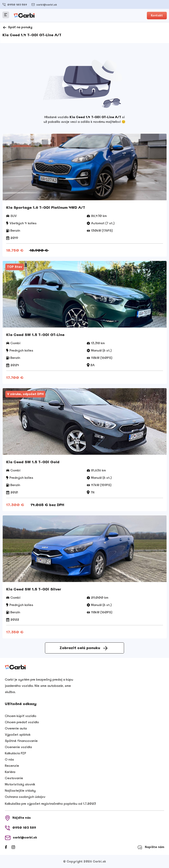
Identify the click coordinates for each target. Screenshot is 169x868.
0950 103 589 (15, 5)
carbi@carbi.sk (44, 5)
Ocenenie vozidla (18, 747)
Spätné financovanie (21, 741)
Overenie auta (16, 728)
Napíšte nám (151, 847)
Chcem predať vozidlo (22, 722)
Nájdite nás (18, 818)
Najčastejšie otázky (20, 791)
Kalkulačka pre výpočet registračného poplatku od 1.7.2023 (50, 804)
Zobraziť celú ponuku (84, 648)
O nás (9, 759)
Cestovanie (14, 778)
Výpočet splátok (18, 735)
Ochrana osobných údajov (25, 797)
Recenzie (12, 766)
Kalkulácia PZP (16, 753)
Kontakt (157, 15)
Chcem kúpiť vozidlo (21, 716)
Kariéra (10, 772)
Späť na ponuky (17, 28)
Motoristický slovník (20, 784)
